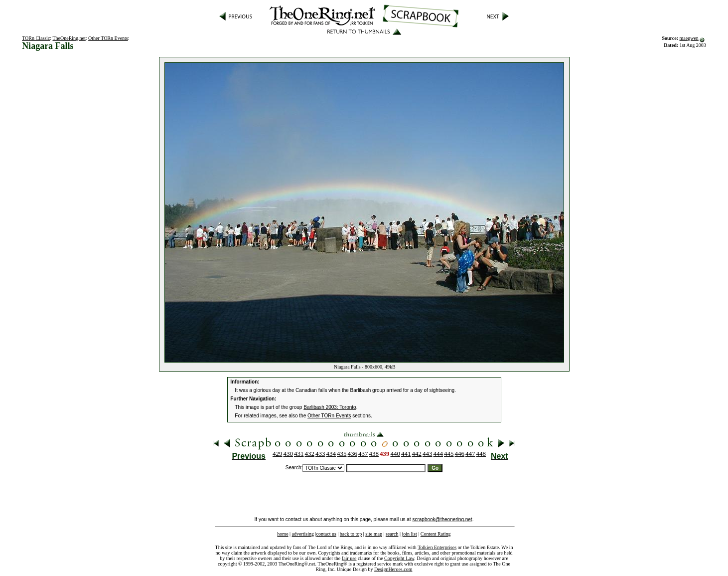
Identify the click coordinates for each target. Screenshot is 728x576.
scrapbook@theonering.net (442, 519)
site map (374, 534)
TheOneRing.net (69, 38)
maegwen (689, 38)
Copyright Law (399, 558)
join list (409, 534)
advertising (303, 534)
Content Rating (436, 534)
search (392, 534)
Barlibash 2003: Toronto (330, 407)
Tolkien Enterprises (437, 547)
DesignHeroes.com (393, 569)
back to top (351, 534)
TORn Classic (36, 38)
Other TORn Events (108, 38)
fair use (349, 558)
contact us (326, 534)
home (283, 534)
